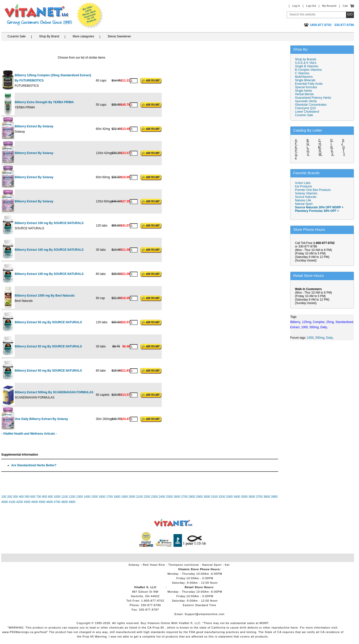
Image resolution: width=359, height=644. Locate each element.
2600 (177, 497)
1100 (64, 497)
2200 (147, 497)
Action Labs (303, 183)
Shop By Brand (49, 36)
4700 (57, 502)
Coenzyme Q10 (305, 108)
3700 (259, 497)
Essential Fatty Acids (309, 84)
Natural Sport (304, 204)
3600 (252, 497)
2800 (192, 497)
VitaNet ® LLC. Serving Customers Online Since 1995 (38, 15)
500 (27, 497)
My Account (329, 6)
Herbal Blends (304, 94)
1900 (125, 497)
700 (39, 497)
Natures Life (303, 200)
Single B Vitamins (307, 66)
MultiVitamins (304, 77)
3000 (207, 497)
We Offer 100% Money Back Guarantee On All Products (90, 15)
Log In (296, 6)
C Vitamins (302, 73)
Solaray (134, 565)
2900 (199, 497)
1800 (117, 497)
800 (45, 497)
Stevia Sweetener (119, 36)
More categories (83, 36)
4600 (49, 502)
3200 (222, 497)
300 (15, 497)
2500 (169, 497)
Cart (345, 6)
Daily (329, 338)
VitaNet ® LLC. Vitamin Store (173, 523)
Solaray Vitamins (306, 193)
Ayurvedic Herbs (306, 101)
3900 (274, 497)
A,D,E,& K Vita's (306, 63)
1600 (102, 497)
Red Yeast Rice (154, 565)
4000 (5, 502)
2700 (184, 497)
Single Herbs (304, 91)
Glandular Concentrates (311, 105)
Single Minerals (305, 80)
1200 (72, 497)
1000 (57, 497)
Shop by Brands (307, 59)
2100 (139, 497)
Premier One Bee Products (313, 190)
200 (9, 497)
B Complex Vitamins (308, 70)
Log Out (311, 6)
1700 (110, 497)
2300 (154, 497)
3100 (214, 497)
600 (33, 497)
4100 (12, 502)
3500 (244, 497)
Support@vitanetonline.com (204, 614)
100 (4, 497)
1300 (80, 497)
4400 (35, 502)
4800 (64, 502)
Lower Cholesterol (307, 112)
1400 (87, 497)
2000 (132, 497)
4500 (42, 502)
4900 (72, 502)
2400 (162, 497)
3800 (267, 497)
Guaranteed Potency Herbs (313, 98)
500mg (320, 338)
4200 (20, 502)
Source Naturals (306, 197)
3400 (237, 497)
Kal (227, 565)
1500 (95, 497)
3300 (229, 497)
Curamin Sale (17, 36)
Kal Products (303, 186)
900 (50, 497)
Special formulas (306, 87)
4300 (27, 502)
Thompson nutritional (184, 565)
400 (21, 497)
